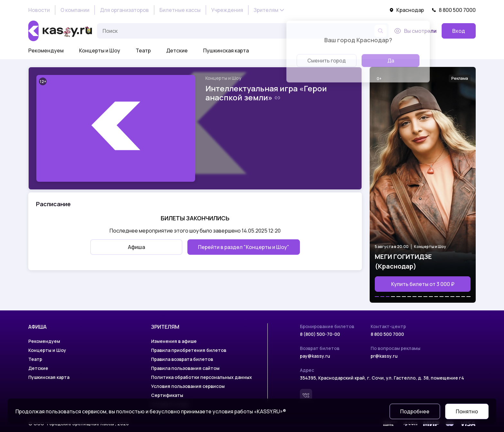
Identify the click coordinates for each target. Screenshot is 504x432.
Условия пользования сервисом (188, 386)
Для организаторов (124, 10)
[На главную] (60, 31)
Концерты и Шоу (100, 51)
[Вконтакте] (306, 395)
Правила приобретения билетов (189, 350)
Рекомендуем (46, 51)
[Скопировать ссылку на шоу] (277, 98)
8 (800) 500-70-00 (320, 334)
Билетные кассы (180, 10)
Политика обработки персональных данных (202, 377)
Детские (177, 51)
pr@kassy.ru (384, 356)
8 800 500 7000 (454, 10)
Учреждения (227, 10)
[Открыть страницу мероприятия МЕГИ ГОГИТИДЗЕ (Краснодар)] (423, 185)
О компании (75, 10)
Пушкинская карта (226, 51)
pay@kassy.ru (315, 356)
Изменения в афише (174, 341)
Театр (143, 51)
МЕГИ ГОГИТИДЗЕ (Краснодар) (403, 261)
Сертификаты (167, 395)
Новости (39, 10)
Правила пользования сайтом (185, 368)
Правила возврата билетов (182, 359)
